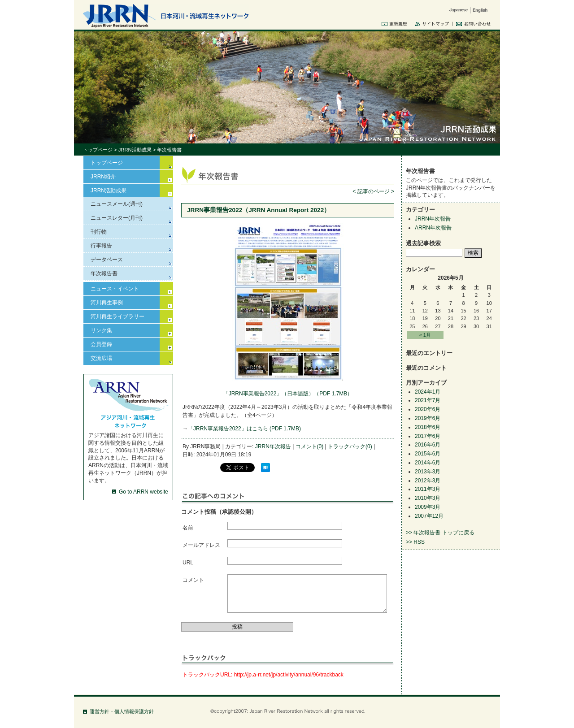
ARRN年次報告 (433, 228)
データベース (107, 260)
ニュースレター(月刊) (117, 218)
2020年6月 (428, 409)
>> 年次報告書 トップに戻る (440, 533)
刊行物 (99, 232)
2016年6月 (428, 445)
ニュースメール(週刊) (117, 204)
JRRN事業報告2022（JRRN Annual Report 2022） (259, 210)
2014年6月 (428, 463)
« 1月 (425, 335)
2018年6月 (428, 427)
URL (188, 563)
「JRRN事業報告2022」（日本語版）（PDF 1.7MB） (288, 394)
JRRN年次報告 (273, 446)
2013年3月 (428, 472)
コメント (193, 580)
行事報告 (101, 246)
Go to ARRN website (143, 492)
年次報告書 (104, 273)
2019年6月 (428, 418)
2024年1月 (428, 392)
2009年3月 (428, 507)
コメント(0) (310, 446)
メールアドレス (201, 545)
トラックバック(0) (350, 446)
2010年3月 (428, 498)
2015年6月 (428, 454)
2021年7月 (428, 400)
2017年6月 (428, 436)
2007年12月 (429, 516)
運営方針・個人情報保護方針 (122, 711)
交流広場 (101, 358)
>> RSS (415, 542)
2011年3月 (428, 489)
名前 (188, 528)
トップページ (98, 150)
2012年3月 (428, 481)
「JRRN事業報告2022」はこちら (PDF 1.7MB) (244, 429)
